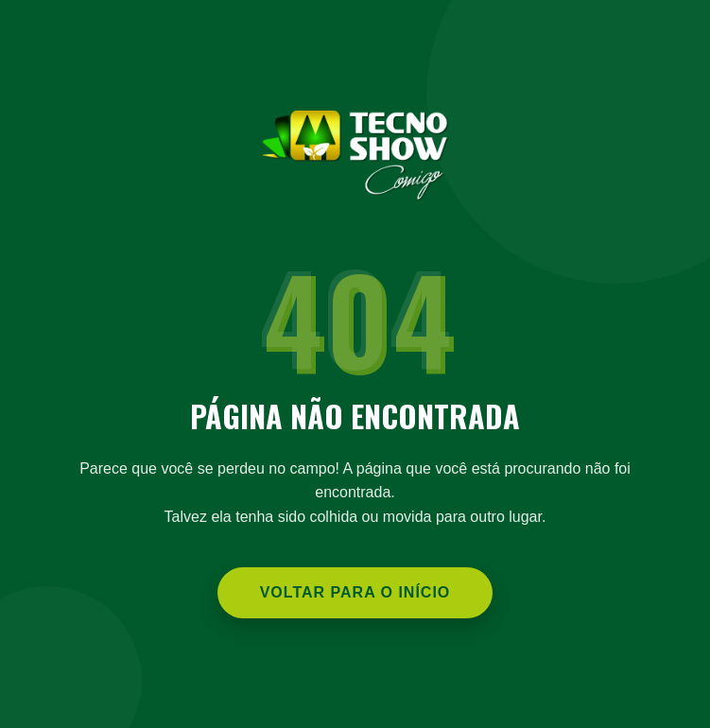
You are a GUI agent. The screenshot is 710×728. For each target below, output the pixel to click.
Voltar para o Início (355, 592)
